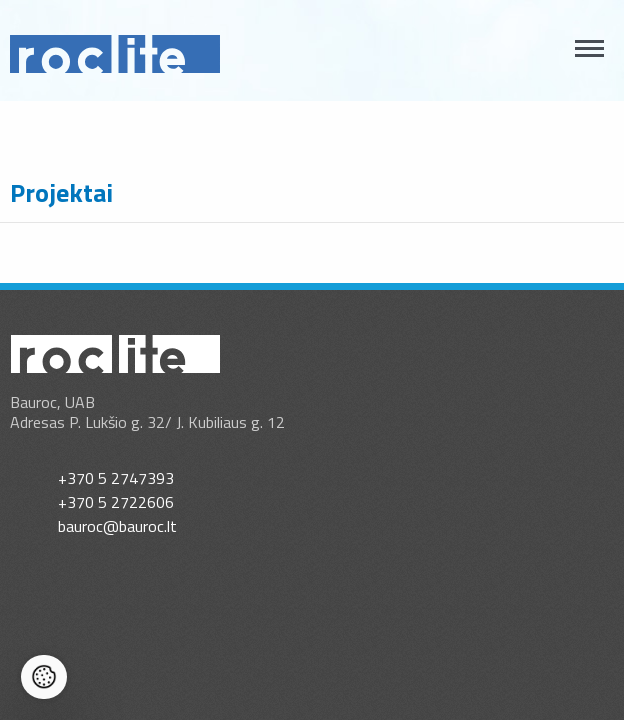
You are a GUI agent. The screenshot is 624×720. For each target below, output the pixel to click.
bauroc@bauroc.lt (117, 526)
